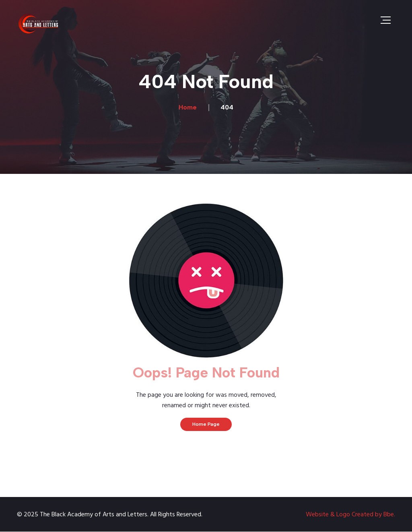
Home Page (206, 424)
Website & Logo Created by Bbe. (350, 515)
